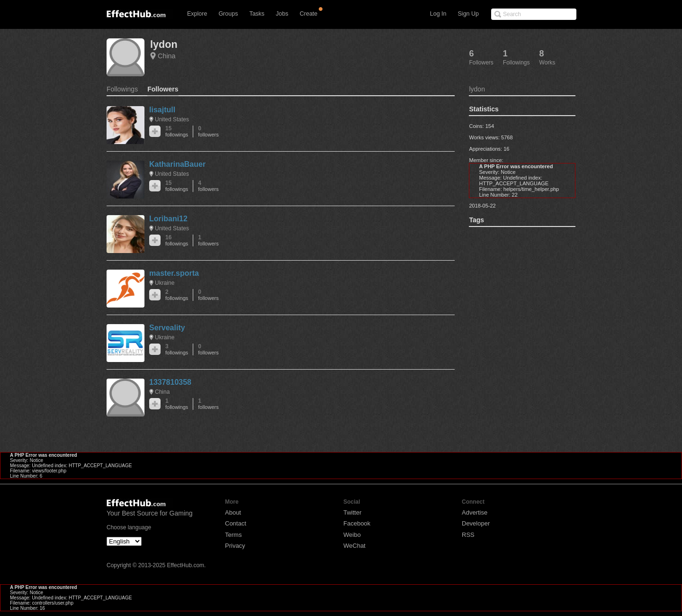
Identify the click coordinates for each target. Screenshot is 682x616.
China (167, 56)
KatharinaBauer (177, 164)
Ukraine (165, 283)
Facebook (357, 523)
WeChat (354, 546)
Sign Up (468, 14)
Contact (236, 523)
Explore (197, 14)
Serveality (167, 328)
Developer (476, 523)
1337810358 (170, 382)
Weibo (352, 535)
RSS (468, 535)
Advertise (475, 512)
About (233, 512)
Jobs (282, 14)
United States (172, 119)
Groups (228, 14)
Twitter (352, 512)
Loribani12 (168, 219)
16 (177, 240)
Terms (233, 535)
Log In (438, 14)
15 (177, 131)
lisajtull (162, 110)
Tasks (257, 14)
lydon (164, 44)
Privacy (235, 546)
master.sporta (174, 273)
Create (309, 14)
